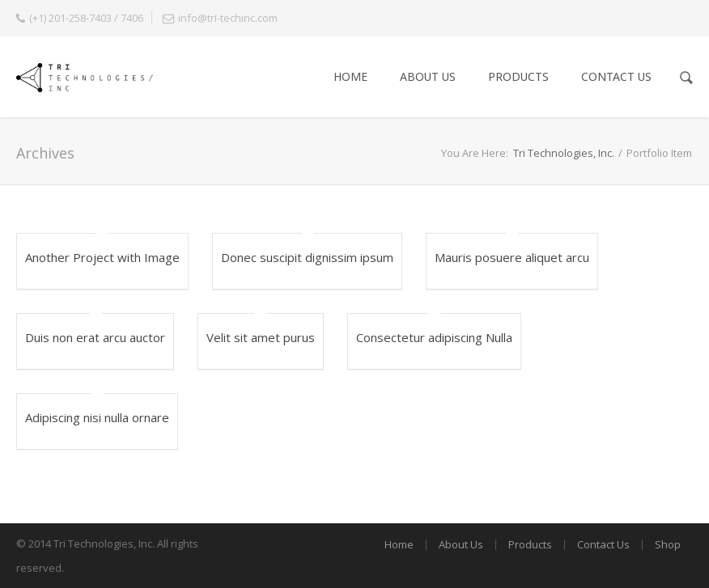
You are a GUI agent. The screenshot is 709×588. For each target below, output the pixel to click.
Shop (668, 544)
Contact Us (616, 76)
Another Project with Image (102, 257)
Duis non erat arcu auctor (95, 337)
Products (518, 76)
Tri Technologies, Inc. (564, 153)
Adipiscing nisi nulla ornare (97, 417)
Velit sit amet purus (261, 337)
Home (350, 76)
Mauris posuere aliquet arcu (512, 257)
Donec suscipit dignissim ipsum (307, 257)
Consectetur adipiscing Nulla (434, 337)
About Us (428, 76)
